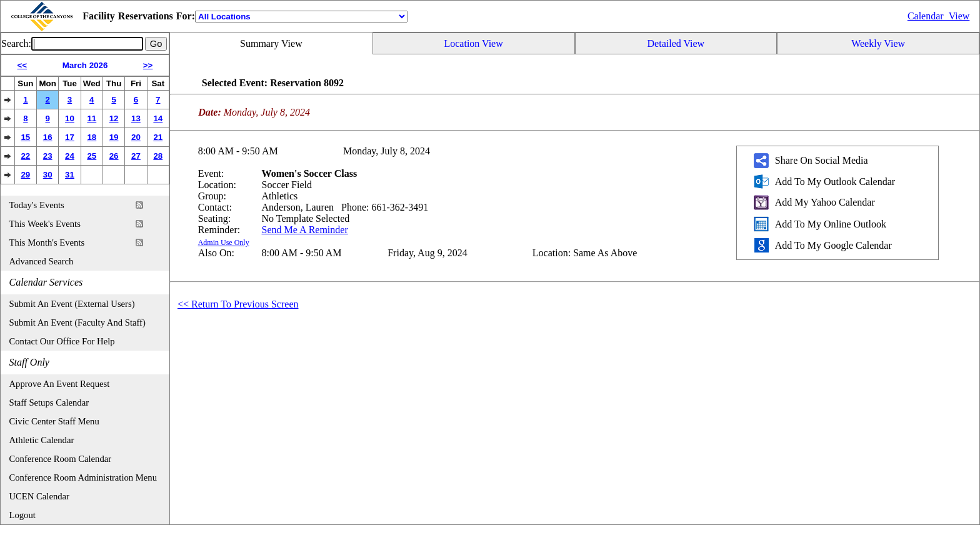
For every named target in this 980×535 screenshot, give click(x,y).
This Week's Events (45, 224)
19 (114, 137)
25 (92, 156)
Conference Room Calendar (61, 459)
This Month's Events (47, 242)
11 (92, 118)
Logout (22, 515)
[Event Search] (87, 44)
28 (158, 156)
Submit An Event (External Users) (72, 304)
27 (136, 156)
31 (70, 175)
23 (48, 156)
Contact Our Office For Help (62, 341)
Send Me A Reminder (305, 230)
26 (114, 156)
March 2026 (85, 65)
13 (136, 118)
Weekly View (878, 43)
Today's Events (37, 205)
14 (158, 118)
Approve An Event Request (60, 384)
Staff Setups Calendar (49, 402)
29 (25, 175)
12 (114, 118)
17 (70, 137)
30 (48, 175)
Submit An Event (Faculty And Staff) (77, 322)
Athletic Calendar (42, 440)
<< (22, 65)
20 (136, 137)
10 (70, 118)
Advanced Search (42, 261)
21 (158, 137)
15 (25, 137)
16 (48, 137)
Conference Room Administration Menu (83, 477)
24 (70, 156)
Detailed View (676, 43)
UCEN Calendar (39, 496)
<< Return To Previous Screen (238, 304)
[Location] (301, 17)
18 (92, 137)
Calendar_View (938, 16)
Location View (473, 43)
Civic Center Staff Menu (54, 421)
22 (25, 156)
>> (148, 65)
